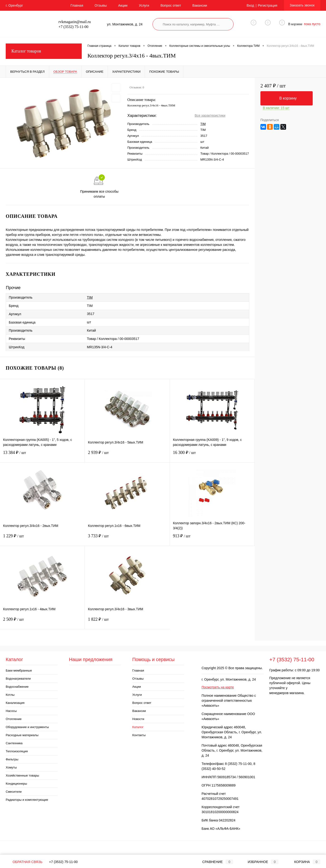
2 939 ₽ (127, 455)
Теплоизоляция (17, 751)
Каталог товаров (44, 51)
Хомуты (11, 767)
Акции (123, 5)
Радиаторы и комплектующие (27, 800)
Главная (77, 5)
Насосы (11, 711)
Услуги (144, 5)
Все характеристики (210, 115)
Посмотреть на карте (218, 687)
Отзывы (101, 5)
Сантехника (14, 743)
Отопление (14, 719)
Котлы (10, 695)
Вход (250, 5)
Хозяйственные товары (22, 775)
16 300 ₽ (212, 455)
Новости (138, 719)
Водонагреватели (18, 679)
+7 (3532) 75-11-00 (63, 862)
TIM (203, 124)
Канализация (15, 703)
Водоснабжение (17, 687)
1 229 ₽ (42, 539)
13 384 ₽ (42, 455)
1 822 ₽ (127, 622)
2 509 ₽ (42, 622)
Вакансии (200, 5)
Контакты (139, 735)
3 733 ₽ (127, 539)
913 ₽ (212, 539)
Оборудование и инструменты (27, 727)
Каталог (138, 727)
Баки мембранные (19, 670)
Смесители (14, 792)
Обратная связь (24, 862)
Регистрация (268, 5)
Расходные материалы (22, 735)
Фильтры (12, 759)
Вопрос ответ (171, 5)
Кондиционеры (16, 784)
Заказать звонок (302, 5)
